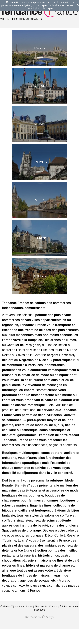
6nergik (48, 617)
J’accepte (47, 8)
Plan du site (41, 607)
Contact (53, 607)
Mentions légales (24, 607)
